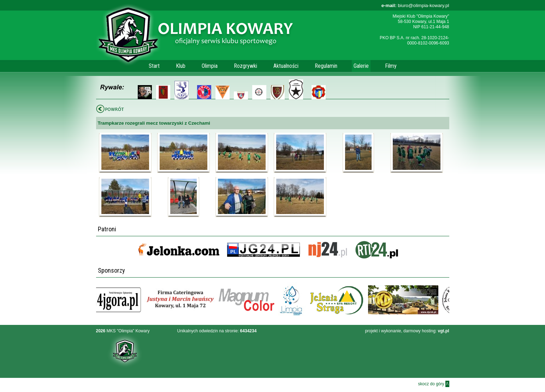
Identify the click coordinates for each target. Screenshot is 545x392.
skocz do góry (433, 384)
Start (154, 66)
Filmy (391, 66)
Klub (181, 66)
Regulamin (326, 66)
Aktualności (286, 66)
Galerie (361, 66)
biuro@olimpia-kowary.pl (415, 5)
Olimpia (210, 66)
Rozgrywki (245, 66)
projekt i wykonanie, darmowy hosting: (407, 331)
